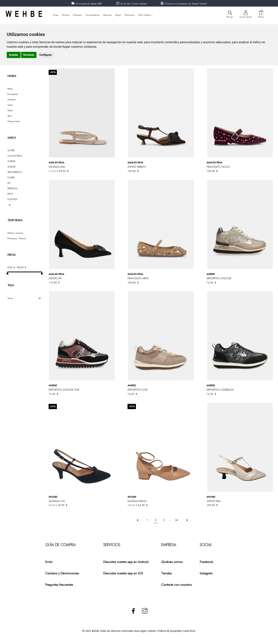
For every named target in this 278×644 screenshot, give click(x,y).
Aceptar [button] (14, 55)
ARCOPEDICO (15, 172)
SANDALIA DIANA (137, 501)
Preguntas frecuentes (59, 585)
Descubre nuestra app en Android (126, 562)
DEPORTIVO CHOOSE (219, 278)
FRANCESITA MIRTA (138, 278)
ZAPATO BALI (214, 501)
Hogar (118, 15)
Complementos (93, 15)
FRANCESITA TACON (218, 167)
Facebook (206, 562)
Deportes (107, 15)
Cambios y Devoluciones (62, 573)
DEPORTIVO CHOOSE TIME (64, 390)
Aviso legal (140, 631)
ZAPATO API (55, 278)
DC (9, 183)
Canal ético (189, 631)
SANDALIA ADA (57, 167)
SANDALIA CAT (57, 501)
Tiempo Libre (14, 121)
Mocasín (11, 99)
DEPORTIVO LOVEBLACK (220, 390)
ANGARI (11, 167)
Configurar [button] (46, 55)
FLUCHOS (12, 199)
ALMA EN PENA (15, 156)
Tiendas (166, 573)
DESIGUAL (12, 188)
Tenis (10, 116)
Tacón (10, 110)
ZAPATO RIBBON (137, 167)
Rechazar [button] (29, 55)
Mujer (56, 15)
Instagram (206, 573)
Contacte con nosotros (176, 585)
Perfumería (130, 15)
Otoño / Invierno (15, 233)
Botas (10, 89)
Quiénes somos (172, 562)
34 (177, 520)
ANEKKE (11, 161)
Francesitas (13, 94)
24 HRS (11, 150)
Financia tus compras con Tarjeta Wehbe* (186, 4)
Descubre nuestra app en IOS (123, 573)
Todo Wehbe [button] (144, 15)
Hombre (66, 15)
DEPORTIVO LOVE (138, 390)
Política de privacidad (170, 631)
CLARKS (11, 178)
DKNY (10, 194)
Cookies (152, 631)
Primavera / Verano (17, 238)
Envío (49, 562)
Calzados (77, 15)
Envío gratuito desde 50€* (89, 4)
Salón (10, 105)
